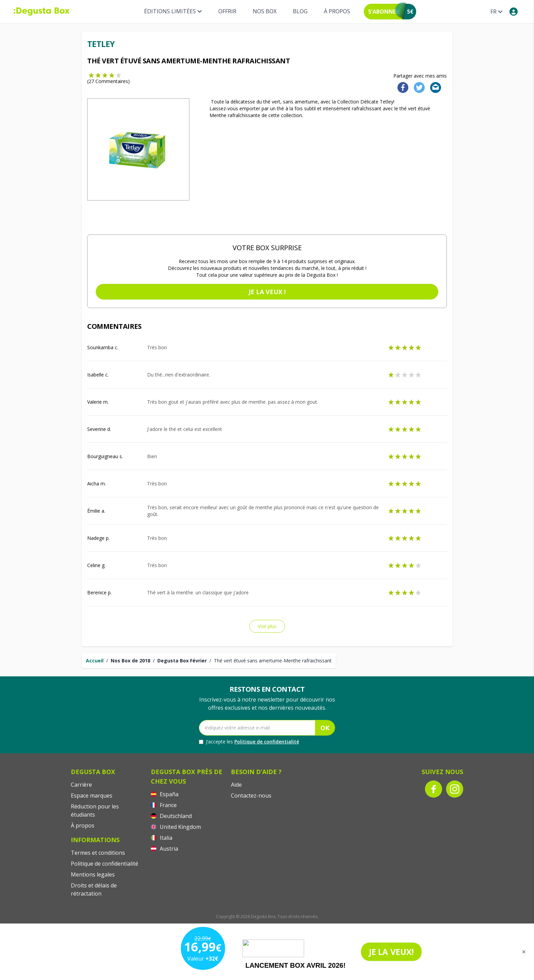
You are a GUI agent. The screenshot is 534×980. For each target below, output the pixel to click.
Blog (300, 11)
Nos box (265, 11)
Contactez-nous (251, 796)
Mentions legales (93, 874)
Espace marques (92, 796)
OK (325, 728)
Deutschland (171, 816)
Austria (164, 849)
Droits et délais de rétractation (94, 889)
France (164, 805)
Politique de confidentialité (267, 742)
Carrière (81, 785)
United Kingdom (176, 827)
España (165, 794)
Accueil (95, 661)
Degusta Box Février (182, 661)
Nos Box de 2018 (130, 661)
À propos (337, 11)
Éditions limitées (173, 11)
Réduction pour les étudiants (95, 810)
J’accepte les (249, 742)
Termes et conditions (98, 853)
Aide (236, 785)
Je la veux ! (267, 292)
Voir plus (267, 626)
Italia (162, 838)
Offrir (227, 11)
